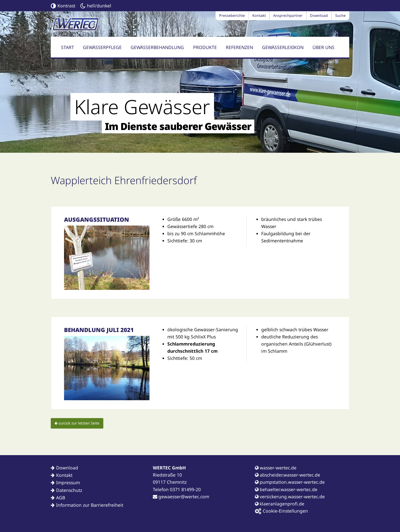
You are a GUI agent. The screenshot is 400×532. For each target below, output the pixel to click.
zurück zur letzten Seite (77, 423)
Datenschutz (69, 490)
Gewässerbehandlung (157, 47)
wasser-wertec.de (276, 468)
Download (319, 15)
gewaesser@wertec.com (181, 496)
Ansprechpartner (288, 15)
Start (67, 47)
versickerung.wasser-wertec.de (290, 496)
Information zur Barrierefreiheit (90, 505)
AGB (61, 498)
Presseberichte (232, 15)
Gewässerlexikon (283, 47)
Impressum (68, 482)
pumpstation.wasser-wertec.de (290, 482)
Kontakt (259, 15)
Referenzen (239, 47)
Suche (340, 15)
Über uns (323, 47)
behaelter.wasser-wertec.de (286, 489)
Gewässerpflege (102, 47)
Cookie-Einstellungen (281, 511)
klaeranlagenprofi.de (280, 504)
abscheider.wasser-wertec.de (287, 475)
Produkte (205, 47)
